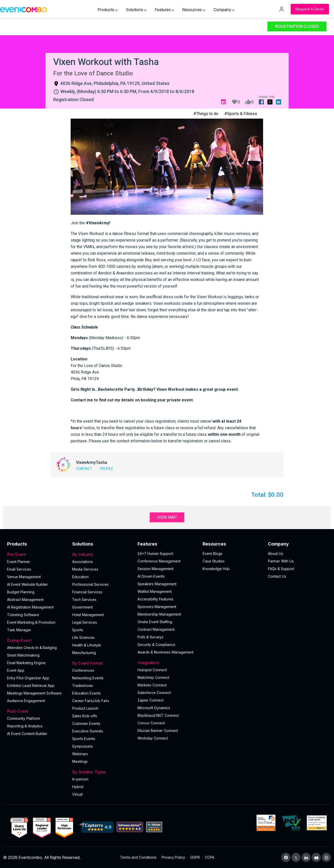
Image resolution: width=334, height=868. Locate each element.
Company (224, 10)
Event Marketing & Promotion (31, 622)
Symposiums (83, 746)
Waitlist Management (155, 591)
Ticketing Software (23, 615)
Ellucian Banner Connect (158, 731)
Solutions (136, 10)
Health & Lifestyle (87, 645)
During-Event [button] (37, 640)
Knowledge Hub (216, 569)
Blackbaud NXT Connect (158, 715)
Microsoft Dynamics (154, 708)
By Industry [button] (102, 554)
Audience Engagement (26, 701)
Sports (78, 630)
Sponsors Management (157, 607)
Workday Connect (153, 738)
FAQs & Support (281, 569)
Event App (16, 670)
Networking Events (88, 678)
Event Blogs (212, 554)
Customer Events (86, 723)
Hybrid (78, 787)
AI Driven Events (151, 576)
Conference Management (159, 561)
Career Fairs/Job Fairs (91, 701)
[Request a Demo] (310, 9)
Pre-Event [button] (37, 554)
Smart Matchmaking (23, 655)
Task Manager (19, 630)
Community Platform (24, 718)
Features (164, 10)
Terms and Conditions (138, 857)
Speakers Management (157, 584)
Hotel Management (88, 615)
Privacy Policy (173, 857)
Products (108, 10)
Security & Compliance (156, 645)
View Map (167, 517)
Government (82, 607)
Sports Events (84, 739)
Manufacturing (84, 653)
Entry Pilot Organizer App (28, 678)
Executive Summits (88, 731)
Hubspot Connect (152, 670)
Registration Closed (297, 26)
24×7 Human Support (155, 554)
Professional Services (90, 584)
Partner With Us (281, 561)
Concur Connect (151, 723)
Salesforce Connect (154, 693)
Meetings (80, 761)
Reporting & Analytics (25, 726)
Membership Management (159, 614)
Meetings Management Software (34, 693)
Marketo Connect (152, 685)
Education (80, 577)
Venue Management (24, 577)
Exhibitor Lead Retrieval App (31, 686)
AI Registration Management (30, 607)
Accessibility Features (155, 599)
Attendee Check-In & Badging (32, 648)
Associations (83, 562)
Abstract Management (25, 600)
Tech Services (84, 600)
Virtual (77, 794)
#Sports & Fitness (241, 114)
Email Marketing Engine (26, 663)
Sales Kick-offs (85, 716)
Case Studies (214, 561)
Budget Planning (21, 592)
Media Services (85, 569)
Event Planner (19, 562)
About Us (276, 554)
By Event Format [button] (102, 663)
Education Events (86, 693)
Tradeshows (83, 686)
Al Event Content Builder (27, 734)
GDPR (195, 857)
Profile (106, 469)
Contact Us (277, 576)
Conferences (83, 670)
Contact (84, 469)
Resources (194, 10)
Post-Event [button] (37, 711)
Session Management (155, 569)
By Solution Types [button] (102, 772)
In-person (80, 779)
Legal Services (85, 622)
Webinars (80, 754)
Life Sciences (83, 637)
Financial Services (87, 592)
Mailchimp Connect (153, 677)
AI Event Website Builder (27, 584)
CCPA (210, 857)
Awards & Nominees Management (165, 652)
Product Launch (85, 708)
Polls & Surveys (150, 637)
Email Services (19, 569)
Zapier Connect (151, 700)
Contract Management (156, 629)
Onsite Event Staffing (155, 622)
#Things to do (206, 114)
